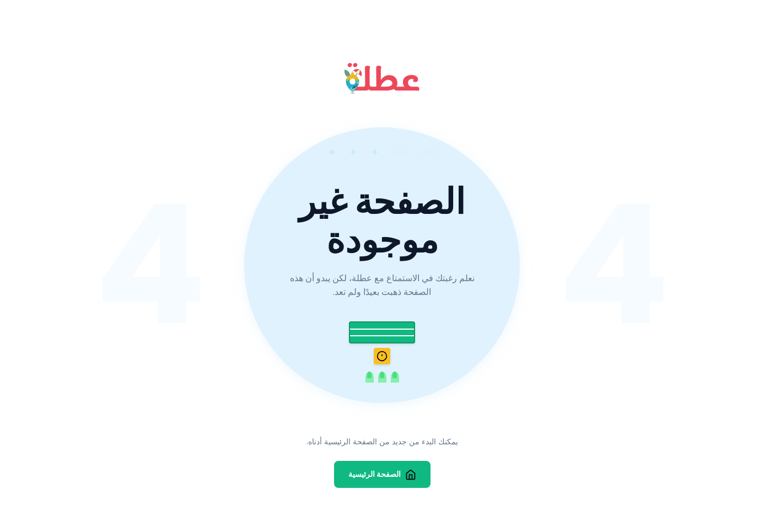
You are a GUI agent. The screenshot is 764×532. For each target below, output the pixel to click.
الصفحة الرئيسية (382, 474)
